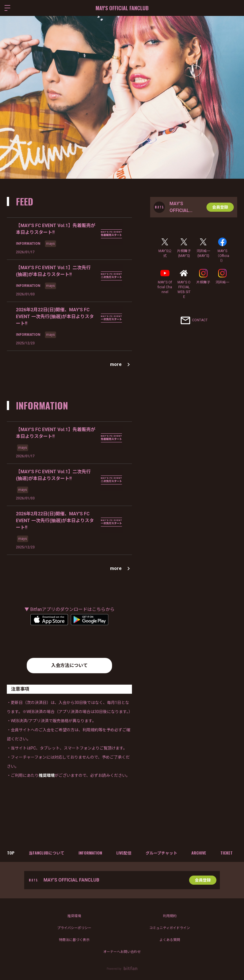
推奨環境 (74, 916)
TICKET (227, 853)
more (121, 365)
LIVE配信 (124, 853)
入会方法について (69, 665)
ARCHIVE (199, 853)
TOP (11, 853)
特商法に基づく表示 (74, 940)
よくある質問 (170, 940)
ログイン (235, 8)
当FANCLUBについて (46, 853)
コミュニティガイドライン (170, 928)
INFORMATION (90, 853)
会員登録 (220, 207)
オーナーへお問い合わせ (122, 952)
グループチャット (161, 853)
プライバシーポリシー (74, 928)
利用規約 (170, 916)
